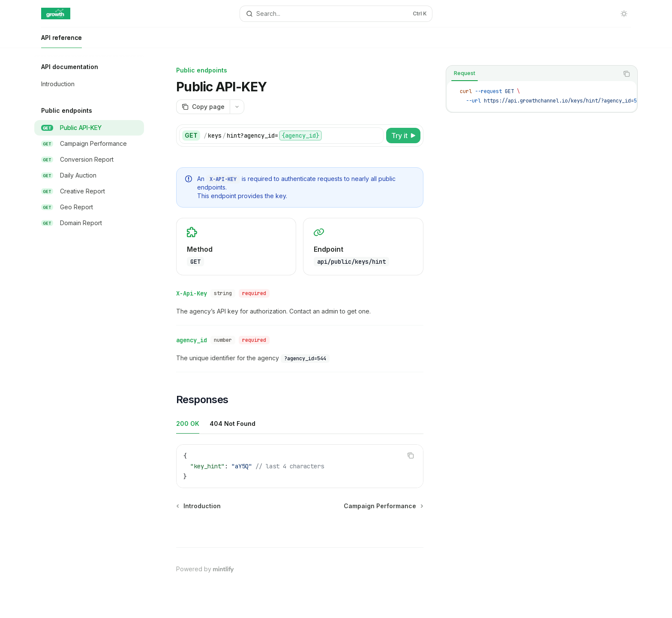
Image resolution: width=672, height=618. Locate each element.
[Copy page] (203, 107)
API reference (61, 41)
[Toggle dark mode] (624, 14)
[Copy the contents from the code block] (627, 74)
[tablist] (532, 74)
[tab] (465, 73)
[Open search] (336, 14)
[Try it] (403, 136)
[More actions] (237, 107)
